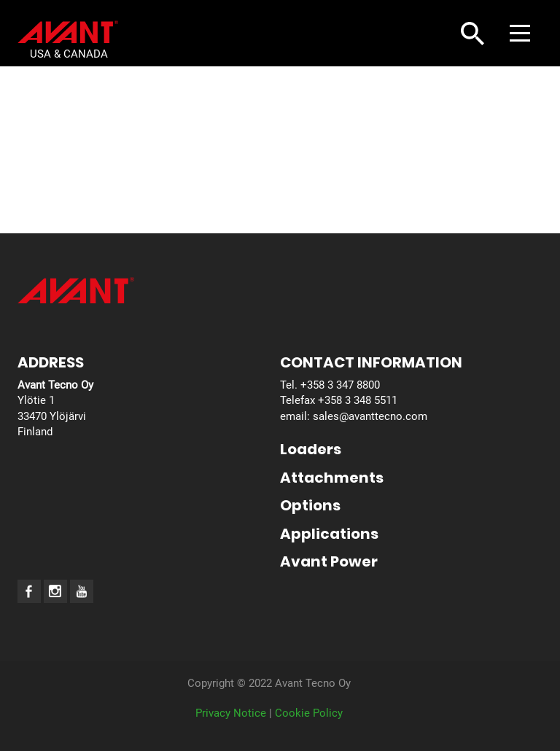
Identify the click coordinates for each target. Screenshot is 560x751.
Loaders (311, 449)
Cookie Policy (309, 713)
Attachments (332, 478)
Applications (329, 534)
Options (310, 505)
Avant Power (329, 561)
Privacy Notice (231, 713)
